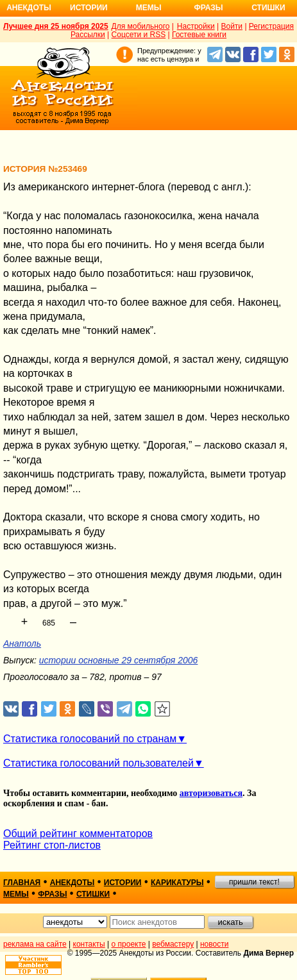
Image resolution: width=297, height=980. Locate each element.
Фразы (208, 8)
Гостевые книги (199, 35)
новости (214, 944)
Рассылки (88, 35)
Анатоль (22, 644)
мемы (16, 894)
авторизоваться (211, 793)
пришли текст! (254, 882)
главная (22, 883)
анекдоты (72, 883)
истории (123, 883)
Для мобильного (141, 26)
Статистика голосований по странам (90, 739)
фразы (52, 894)
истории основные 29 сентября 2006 (119, 660)
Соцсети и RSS (139, 35)
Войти (232, 26)
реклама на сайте (35, 944)
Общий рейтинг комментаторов (78, 834)
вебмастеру (173, 944)
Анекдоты (29, 8)
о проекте (129, 944)
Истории (89, 8)
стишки (93, 894)
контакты (89, 944)
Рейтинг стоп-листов (52, 845)
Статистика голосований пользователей (98, 763)
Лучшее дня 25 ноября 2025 (56, 26)
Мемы (149, 8)
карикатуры (177, 883)
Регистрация (271, 26)
